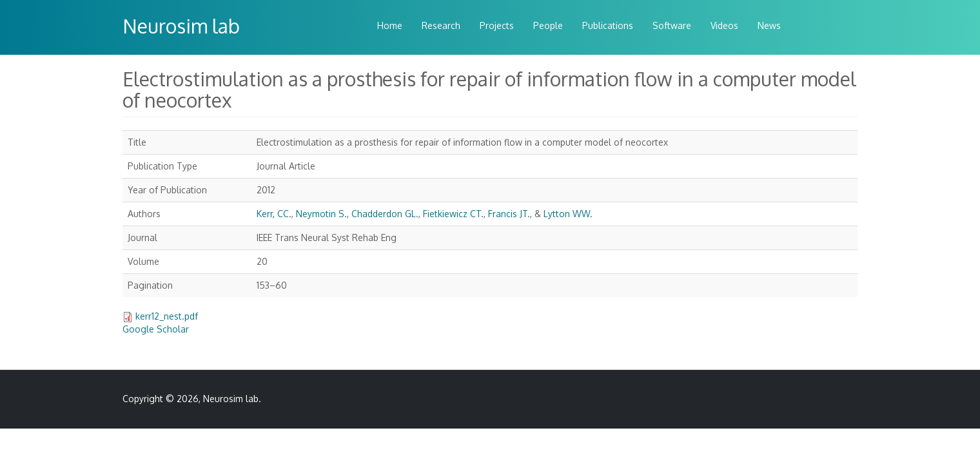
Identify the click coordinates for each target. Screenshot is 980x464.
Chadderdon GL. (385, 214)
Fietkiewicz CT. (453, 214)
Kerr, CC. (274, 214)
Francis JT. (509, 214)
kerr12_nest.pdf (167, 316)
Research (441, 25)
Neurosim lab (181, 26)
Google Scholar (156, 329)
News (769, 25)
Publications (608, 25)
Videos (724, 25)
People (548, 25)
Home (390, 25)
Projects (497, 25)
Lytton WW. (568, 214)
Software (672, 25)
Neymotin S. (321, 214)
